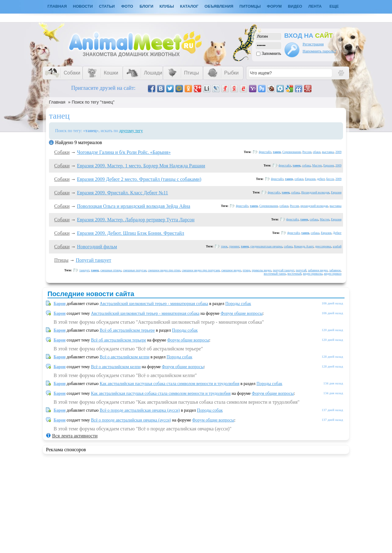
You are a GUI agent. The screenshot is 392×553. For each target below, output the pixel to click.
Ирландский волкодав (315, 192)
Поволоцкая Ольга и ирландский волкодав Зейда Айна (134, 206)
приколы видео (262, 270)
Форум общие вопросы (241, 313)
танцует (84, 270)
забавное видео (318, 270)
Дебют (337, 233)
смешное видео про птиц (164, 270)
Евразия (329, 165)
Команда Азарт (304, 246)
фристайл (265, 152)
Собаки (62, 152)
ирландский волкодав (314, 206)
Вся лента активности (75, 436)
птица (246, 270)
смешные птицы (111, 270)
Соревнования (292, 152)
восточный (294, 274)
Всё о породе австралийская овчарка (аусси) (140, 410)
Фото (127, 6)
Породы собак (238, 304)
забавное (335, 270)
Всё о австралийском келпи (125, 357)
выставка (328, 152)
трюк (224, 246)
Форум (274, 6)
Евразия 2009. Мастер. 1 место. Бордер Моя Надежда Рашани (141, 166)
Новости (83, 6)
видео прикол (333, 274)
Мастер (317, 165)
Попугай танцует (93, 260)
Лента (315, 6)
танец (277, 152)
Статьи (107, 6)
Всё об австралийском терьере (127, 330)
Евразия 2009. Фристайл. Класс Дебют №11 (123, 193)
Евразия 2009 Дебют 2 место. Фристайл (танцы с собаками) (139, 179)
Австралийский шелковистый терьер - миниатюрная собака (154, 304)
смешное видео (231, 270)
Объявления (219, 6)
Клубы (167, 6)
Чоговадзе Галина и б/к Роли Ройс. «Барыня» (124, 152)
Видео (295, 6)
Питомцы (250, 6)
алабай (337, 246)
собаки (299, 179)
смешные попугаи (135, 270)
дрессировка (323, 246)
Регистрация (313, 44)
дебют (321, 179)
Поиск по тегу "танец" (93, 102)
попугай (301, 270)
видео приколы (313, 274)
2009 (338, 152)
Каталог (189, 6)
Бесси (330, 179)
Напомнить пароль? (319, 51)
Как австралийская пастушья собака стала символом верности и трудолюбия (170, 384)
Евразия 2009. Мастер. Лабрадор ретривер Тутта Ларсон (136, 220)
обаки (317, 152)
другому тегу (131, 131)
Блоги (147, 6)
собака (306, 165)
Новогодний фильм (97, 247)
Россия (307, 152)
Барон (60, 304)
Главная (57, 102)
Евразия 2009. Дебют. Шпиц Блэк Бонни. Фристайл (130, 233)
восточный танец (275, 274)
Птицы (61, 260)
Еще (334, 6)
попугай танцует (284, 270)
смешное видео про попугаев (201, 270)
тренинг (234, 246)
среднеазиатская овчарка (266, 246)
